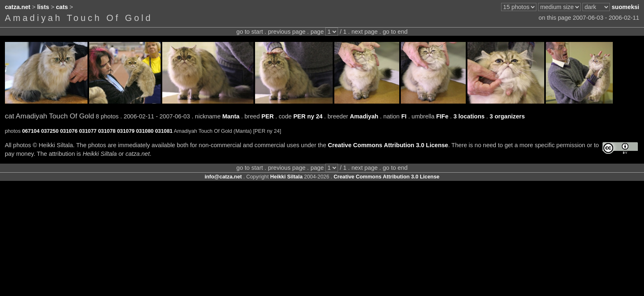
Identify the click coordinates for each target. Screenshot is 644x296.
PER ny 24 (308, 116)
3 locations (469, 116)
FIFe (442, 116)
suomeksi (625, 7)
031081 (164, 131)
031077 (88, 131)
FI (404, 116)
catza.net (18, 7)
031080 (145, 131)
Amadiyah (364, 116)
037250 (50, 131)
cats (62, 7)
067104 (31, 131)
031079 (126, 131)
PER (268, 116)
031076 (69, 131)
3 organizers (507, 116)
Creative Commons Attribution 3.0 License (388, 145)
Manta (231, 116)
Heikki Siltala (286, 177)
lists (43, 7)
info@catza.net (223, 177)
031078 (107, 131)
